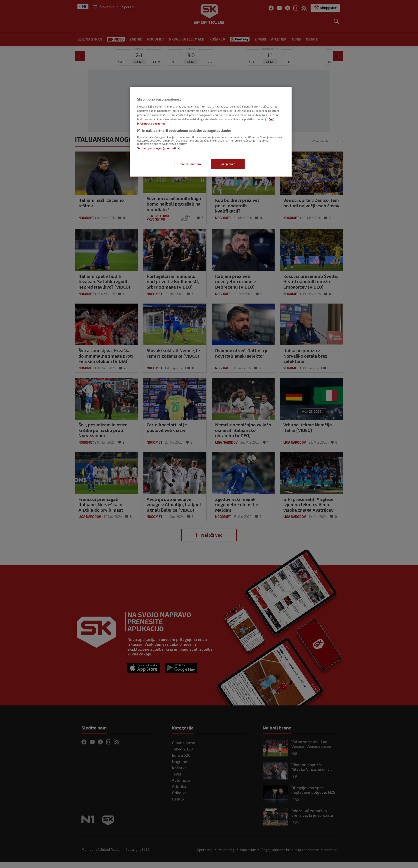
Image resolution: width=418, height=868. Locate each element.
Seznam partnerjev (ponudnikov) (159, 148)
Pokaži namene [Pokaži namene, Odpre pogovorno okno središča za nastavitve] (191, 164)
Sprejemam (228, 164)
